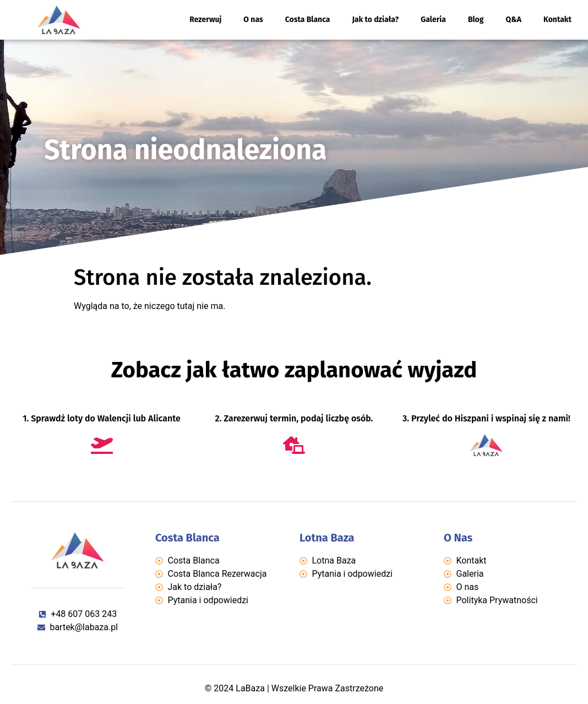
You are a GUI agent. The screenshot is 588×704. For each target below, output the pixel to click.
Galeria (433, 20)
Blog (476, 20)
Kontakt (557, 20)
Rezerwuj (205, 20)
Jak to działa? (375, 20)
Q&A (514, 20)
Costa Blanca (308, 20)
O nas (253, 20)
